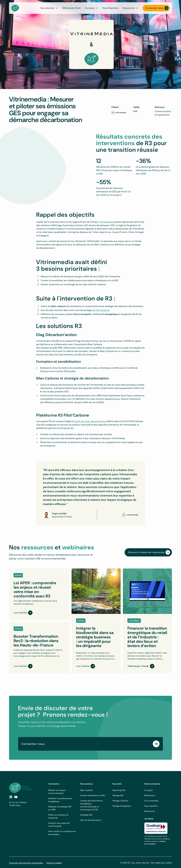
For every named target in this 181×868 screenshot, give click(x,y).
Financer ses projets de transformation (59, 825)
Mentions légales (54, 863)
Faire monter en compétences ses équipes (62, 833)
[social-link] (16, 797)
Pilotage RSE (118, 795)
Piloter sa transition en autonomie (58, 816)
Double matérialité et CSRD (93, 795)
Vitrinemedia (106, 222)
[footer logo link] (21, 788)
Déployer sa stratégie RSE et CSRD (60, 808)
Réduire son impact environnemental (57, 792)
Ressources (150, 811)
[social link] (11, 797)
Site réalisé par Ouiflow (161, 863)
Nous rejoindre (151, 806)
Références (150, 795)
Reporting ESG (119, 790)
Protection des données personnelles (26, 863)
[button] (92, 8)
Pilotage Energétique (122, 806)
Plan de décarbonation (91, 820)
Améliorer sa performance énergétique (60, 800)
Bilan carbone (87, 790)
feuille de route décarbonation (90, 421)
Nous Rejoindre (110, 8)
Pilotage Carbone (120, 801)
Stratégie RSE (86, 815)
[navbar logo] (15, 8)
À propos (149, 790)
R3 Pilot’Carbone (101, 310)
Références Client (71, 8)
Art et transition (151, 801)
